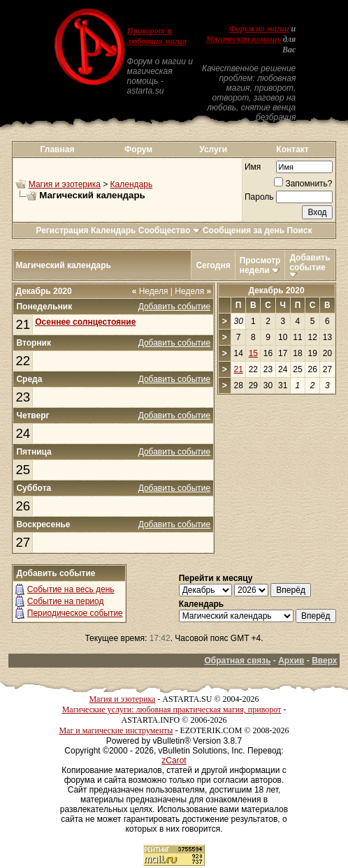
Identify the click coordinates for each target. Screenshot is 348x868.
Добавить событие (310, 263)
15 (253, 353)
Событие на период (66, 601)
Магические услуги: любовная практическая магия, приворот (172, 709)
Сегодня (213, 265)
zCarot (174, 760)
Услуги (213, 149)
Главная (58, 149)
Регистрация (62, 230)
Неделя (150, 291)
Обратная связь (237, 661)
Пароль (259, 197)
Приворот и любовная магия (157, 36)
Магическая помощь (244, 39)
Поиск (300, 230)
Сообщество (169, 230)
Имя (253, 167)
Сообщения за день (244, 230)
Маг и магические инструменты (116, 730)
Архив (291, 661)
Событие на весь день (71, 589)
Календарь (132, 184)
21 (23, 324)
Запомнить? (303, 184)
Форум (138, 149)
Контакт (292, 149)
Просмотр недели (260, 265)
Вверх (324, 661)
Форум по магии (259, 29)
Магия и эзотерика (65, 184)
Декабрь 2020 (276, 290)
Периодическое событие (75, 613)
